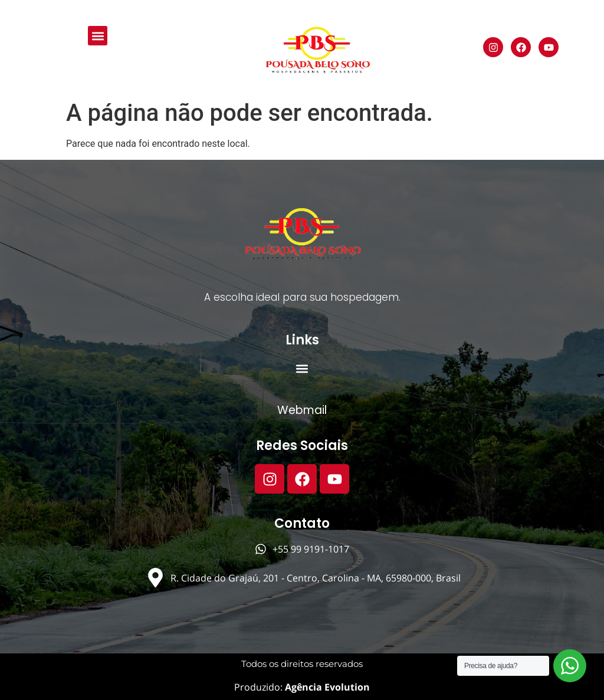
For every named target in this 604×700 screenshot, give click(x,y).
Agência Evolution (326, 687)
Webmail (302, 410)
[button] (98, 36)
